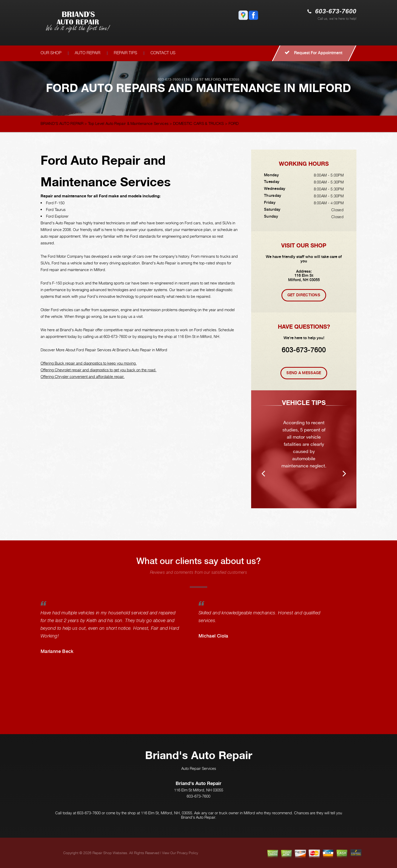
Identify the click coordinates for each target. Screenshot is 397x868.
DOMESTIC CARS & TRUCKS (198, 123)
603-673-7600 (336, 11)
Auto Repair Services (199, 768)
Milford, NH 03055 (222, 79)
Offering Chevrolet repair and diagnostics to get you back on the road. (98, 370)
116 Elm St (194, 79)
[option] (304, 449)
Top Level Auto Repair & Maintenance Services (128, 123)
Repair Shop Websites (110, 853)
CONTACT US (163, 53)
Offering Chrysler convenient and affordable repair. (83, 376)
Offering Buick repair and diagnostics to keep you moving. (89, 363)
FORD (234, 123)
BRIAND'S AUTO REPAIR (62, 123)
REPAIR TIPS (125, 53)
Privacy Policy (187, 853)
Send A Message (304, 373)
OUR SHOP (51, 53)
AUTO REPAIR (88, 53)
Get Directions (304, 295)
